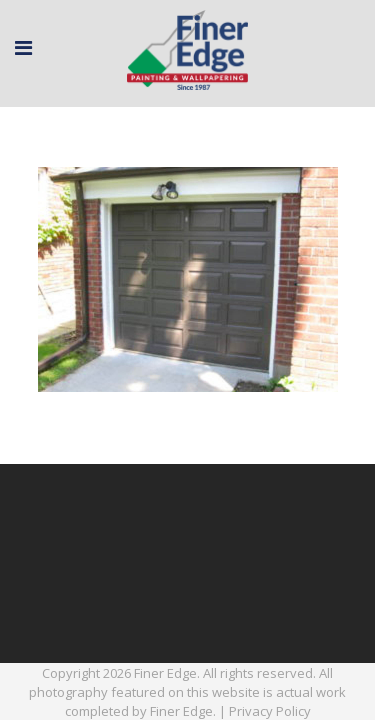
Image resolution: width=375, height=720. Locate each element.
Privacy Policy (270, 711)
